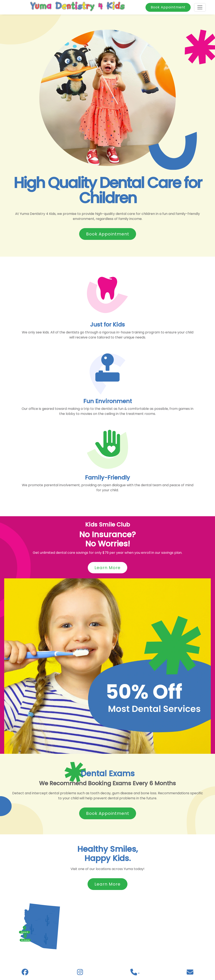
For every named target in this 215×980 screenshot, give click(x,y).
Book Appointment (168, 7)
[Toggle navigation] (200, 7)
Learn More (107, 568)
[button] (135, 973)
